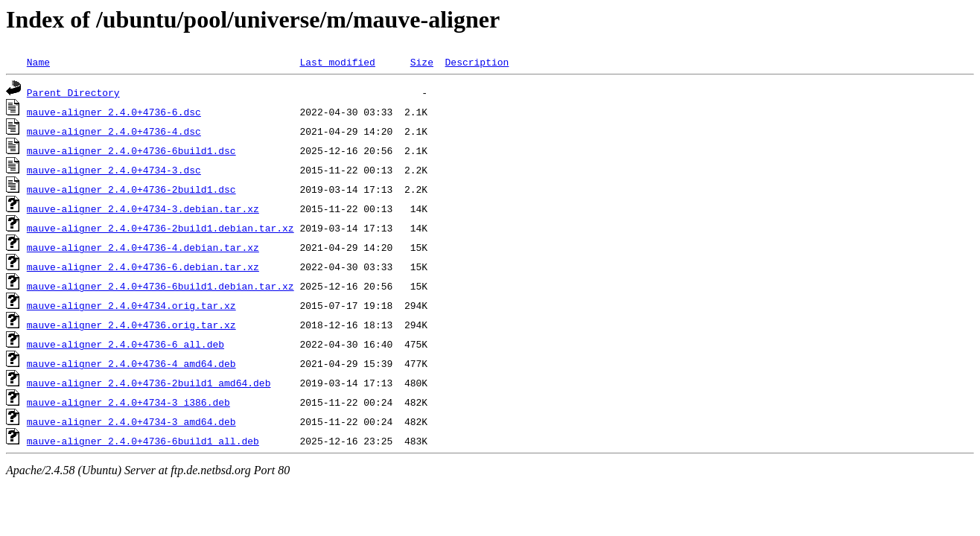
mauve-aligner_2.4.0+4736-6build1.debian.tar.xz (160, 286)
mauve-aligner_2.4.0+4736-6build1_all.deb (143, 441)
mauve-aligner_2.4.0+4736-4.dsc (114, 131)
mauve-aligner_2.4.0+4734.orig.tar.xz (131, 305)
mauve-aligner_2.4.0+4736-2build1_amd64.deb (149, 383)
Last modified (337, 62)
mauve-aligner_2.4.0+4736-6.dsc (114, 112)
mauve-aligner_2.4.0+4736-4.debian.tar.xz (143, 247)
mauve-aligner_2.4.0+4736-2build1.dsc (131, 189)
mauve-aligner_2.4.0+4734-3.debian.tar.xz (143, 208)
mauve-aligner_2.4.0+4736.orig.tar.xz (131, 325)
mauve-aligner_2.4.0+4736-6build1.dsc (131, 150)
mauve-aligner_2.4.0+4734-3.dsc (114, 170)
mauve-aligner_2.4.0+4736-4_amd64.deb (131, 363)
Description (477, 62)
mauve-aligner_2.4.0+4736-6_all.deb (125, 344)
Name (38, 62)
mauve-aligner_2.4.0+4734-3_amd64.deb (131, 421)
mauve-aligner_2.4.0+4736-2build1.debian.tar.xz (160, 228)
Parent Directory (73, 92)
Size (422, 62)
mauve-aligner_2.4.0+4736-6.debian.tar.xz (143, 267)
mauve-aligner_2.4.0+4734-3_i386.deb (128, 402)
